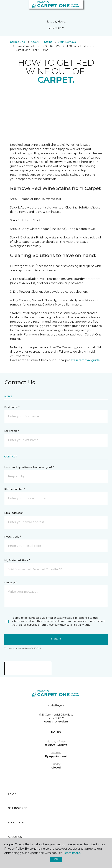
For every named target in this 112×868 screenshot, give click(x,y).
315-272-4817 (56, 28)
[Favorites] (103, 7)
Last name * (12, 431)
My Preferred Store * (17, 560)
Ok (56, 859)
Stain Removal (67, 42)
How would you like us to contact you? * (29, 467)
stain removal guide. (85, 360)
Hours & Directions (56, 722)
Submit (56, 639)
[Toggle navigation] (5, 7)
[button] (98, 7)
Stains (48, 42)
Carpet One (17, 42)
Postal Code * (13, 537)
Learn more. (72, 853)
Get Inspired (18, 808)
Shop (12, 794)
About (35, 42)
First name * (12, 407)
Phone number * (15, 489)
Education (16, 823)
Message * (11, 582)
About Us (15, 837)
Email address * (14, 513)
